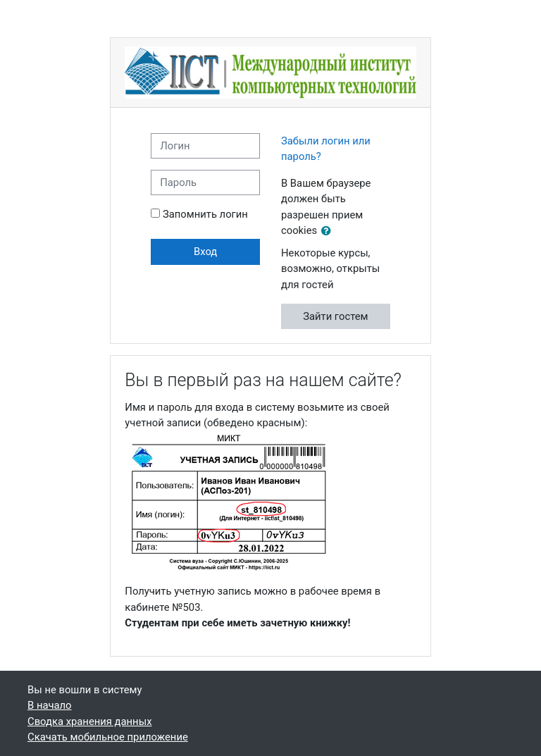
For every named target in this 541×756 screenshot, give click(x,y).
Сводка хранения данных (89, 721)
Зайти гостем (335, 316)
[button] (329, 231)
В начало (50, 705)
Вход (205, 252)
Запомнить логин (205, 214)
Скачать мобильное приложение (108, 737)
